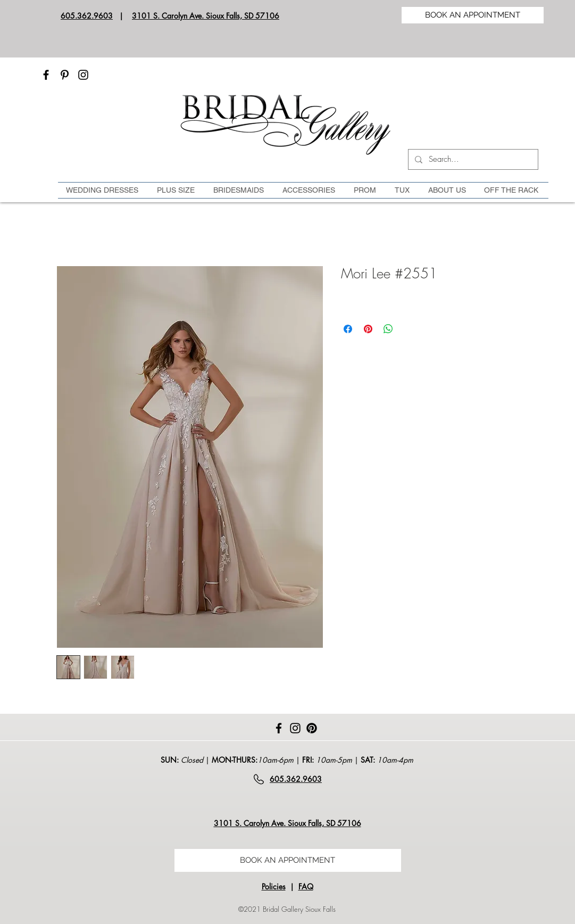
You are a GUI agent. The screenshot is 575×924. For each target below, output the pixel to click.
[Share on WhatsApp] (388, 329)
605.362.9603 (87, 16)
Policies (274, 886)
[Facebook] (46, 75)
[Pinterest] (65, 75)
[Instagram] (83, 75)
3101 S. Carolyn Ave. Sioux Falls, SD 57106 (206, 16)
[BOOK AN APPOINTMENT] (473, 15)
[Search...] (472, 159)
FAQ (306, 886)
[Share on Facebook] (348, 329)
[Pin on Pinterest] (368, 329)
